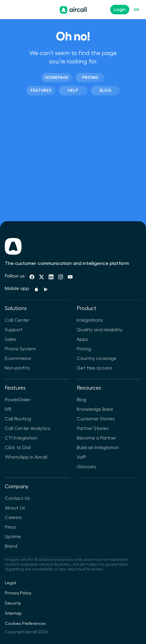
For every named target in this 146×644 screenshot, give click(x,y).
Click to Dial (18, 448)
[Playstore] (46, 289)
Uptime (13, 537)
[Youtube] (70, 277)
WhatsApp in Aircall (26, 457)
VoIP (81, 457)
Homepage (57, 77)
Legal (10, 583)
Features (41, 90)
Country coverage (97, 358)
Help (73, 90)
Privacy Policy (18, 593)
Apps (82, 339)
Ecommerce (18, 358)
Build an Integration (98, 448)
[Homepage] (73, 10)
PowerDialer (18, 400)
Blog (105, 90)
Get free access (94, 368)
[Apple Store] (36, 289)
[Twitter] (42, 277)
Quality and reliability (100, 330)
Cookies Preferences (25, 624)
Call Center (17, 320)
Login (120, 10)
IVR (8, 409)
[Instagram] (61, 277)
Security (13, 603)
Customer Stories (96, 419)
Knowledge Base (95, 409)
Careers (13, 518)
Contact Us (17, 498)
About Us (15, 508)
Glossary (86, 467)
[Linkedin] (51, 277)
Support (14, 330)
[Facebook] (32, 277)
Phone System (20, 349)
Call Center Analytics (28, 428)
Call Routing (18, 419)
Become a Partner (96, 438)
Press (10, 527)
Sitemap (13, 614)
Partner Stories (93, 428)
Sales (11, 339)
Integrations (90, 320)
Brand (11, 546)
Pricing (90, 77)
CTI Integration (21, 438)
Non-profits (17, 368)
